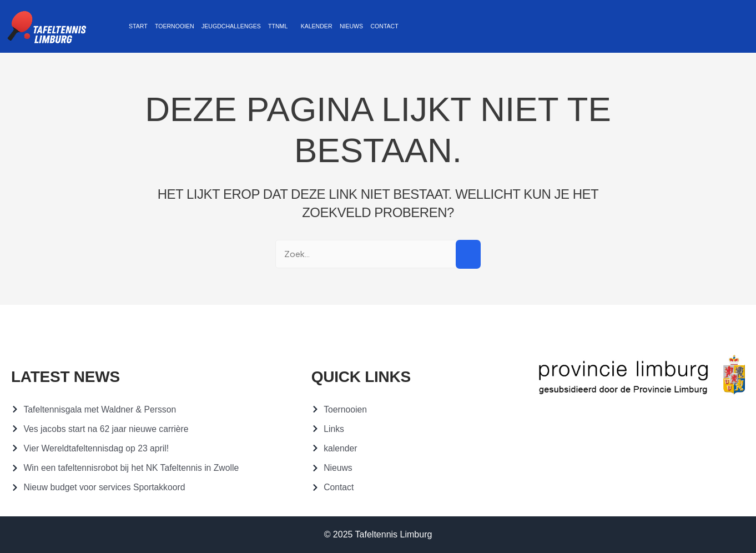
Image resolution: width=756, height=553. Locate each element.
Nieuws (332, 26)
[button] (267, 27)
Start (137, 26)
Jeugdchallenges (222, 26)
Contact (362, 26)
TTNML (264, 26)
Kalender (300, 26)
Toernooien (170, 26)
